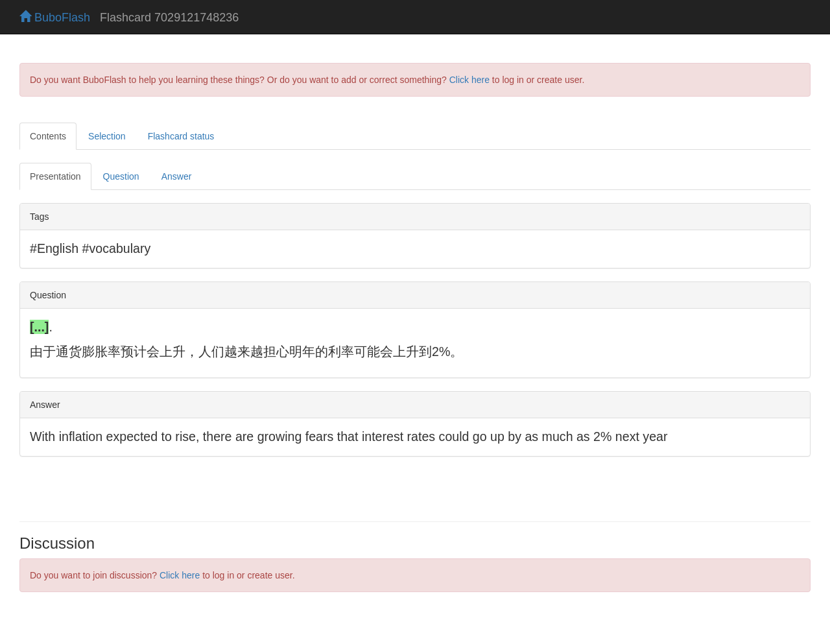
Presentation (55, 176)
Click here (469, 80)
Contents (48, 136)
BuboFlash (55, 18)
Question (121, 176)
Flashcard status (181, 136)
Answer (177, 176)
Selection (107, 136)
